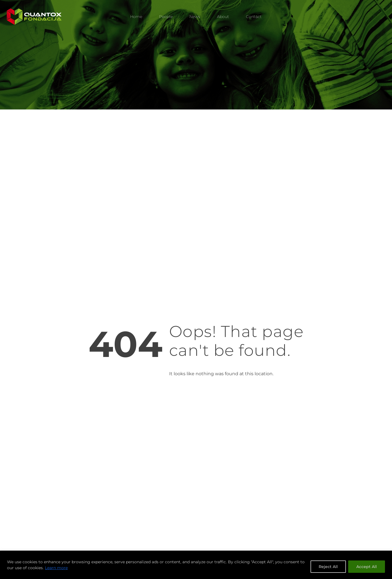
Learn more (56, 568)
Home (136, 17)
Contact (254, 17)
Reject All (328, 567)
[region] (196, 565)
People (166, 17)
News (195, 17)
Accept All (367, 567)
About (223, 17)
